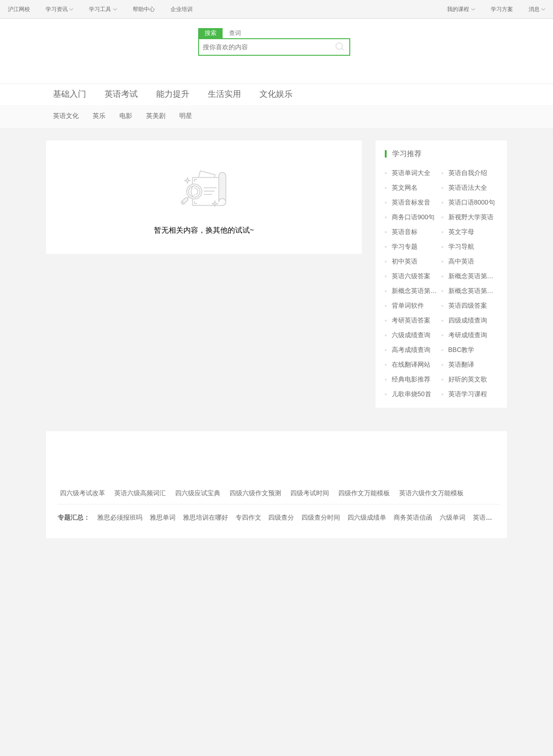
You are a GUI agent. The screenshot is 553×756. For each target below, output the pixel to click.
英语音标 (405, 232)
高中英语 (461, 261)
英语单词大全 (411, 173)
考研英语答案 (411, 320)
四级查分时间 (321, 517)
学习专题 (405, 246)
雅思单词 (163, 517)
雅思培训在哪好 (206, 517)
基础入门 (70, 94)
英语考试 (121, 94)
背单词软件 (408, 305)
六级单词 (453, 517)
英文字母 (461, 232)
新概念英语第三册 (417, 291)
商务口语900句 (413, 217)
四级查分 (281, 517)
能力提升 (173, 94)
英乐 (99, 116)
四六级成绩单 (367, 517)
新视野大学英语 (471, 217)
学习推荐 (407, 154)
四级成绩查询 (468, 320)
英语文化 (66, 116)
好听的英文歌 (468, 379)
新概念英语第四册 (473, 291)
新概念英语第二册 (473, 276)
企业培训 (182, 9)
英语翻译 (461, 364)
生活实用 (224, 94)
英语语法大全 (468, 188)
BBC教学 (462, 350)
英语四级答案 (468, 305)
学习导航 (461, 246)
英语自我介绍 (468, 173)
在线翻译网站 (411, 364)
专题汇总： (74, 517)
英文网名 (405, 188)
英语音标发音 (411, 202)
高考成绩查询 (411, 350)
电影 (126, 116)
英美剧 (156, 116)
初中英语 (405, 261)
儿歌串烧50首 (412, 394)
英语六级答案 (411, 276)
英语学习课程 (468, 394)
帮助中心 (144, 9)
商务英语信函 (413, 517)
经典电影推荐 (411, 379)
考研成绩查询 (468, 335)
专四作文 (248, 517)
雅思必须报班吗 (120, 517)
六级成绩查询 (411, 335)
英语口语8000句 (472, 202)
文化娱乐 (276, 94)
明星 (186, 116)
